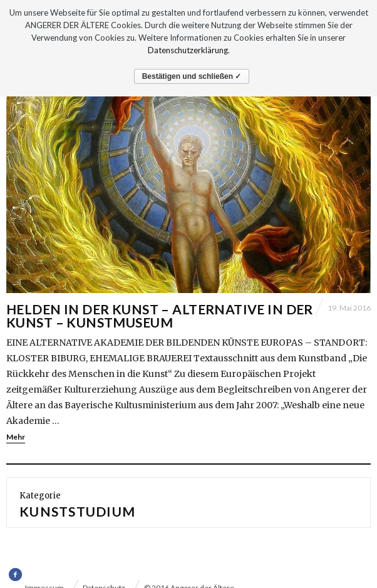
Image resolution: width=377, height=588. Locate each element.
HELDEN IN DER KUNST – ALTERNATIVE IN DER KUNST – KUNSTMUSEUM (160, 316)
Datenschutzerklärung (188, 50)
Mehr (16, 437)
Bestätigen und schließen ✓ (192, 76)
